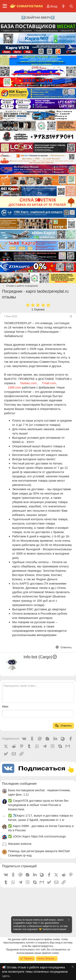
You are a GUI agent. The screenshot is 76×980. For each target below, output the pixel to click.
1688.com (14, 387)
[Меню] (5, 6)
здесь (6, 976)
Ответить (66, 647)
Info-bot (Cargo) (40, 657)
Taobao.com (28, 383)
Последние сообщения (19, 784)
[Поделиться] (71, 316)
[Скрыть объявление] (69, 920)
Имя (5, 706)
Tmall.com (49, 383)
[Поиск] (71, 6)
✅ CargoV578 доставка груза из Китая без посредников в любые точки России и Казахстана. (38, 805)
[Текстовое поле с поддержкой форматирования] (38, 692)
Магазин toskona (20, 844)
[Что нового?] (63, 6)
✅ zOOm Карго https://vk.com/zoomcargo (37, 836)
